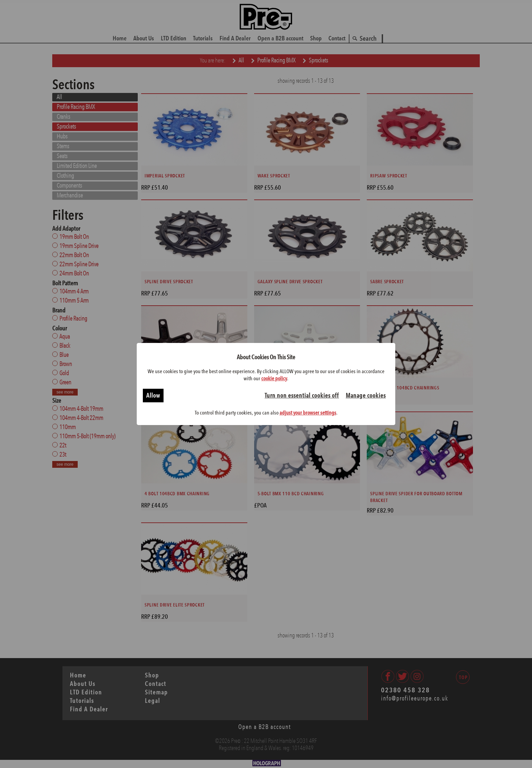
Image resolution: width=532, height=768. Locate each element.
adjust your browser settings (308, 413)
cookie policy (274, 378)
